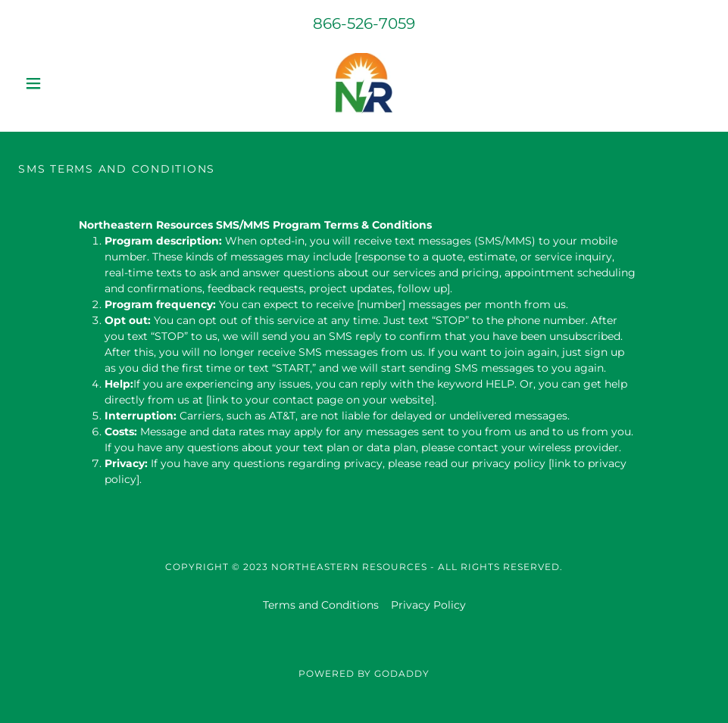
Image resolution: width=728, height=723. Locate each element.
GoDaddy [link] (402, 673)
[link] (364, 83)
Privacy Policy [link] (428, 605)
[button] (70, 83)
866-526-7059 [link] (364, 23)
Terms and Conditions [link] (321, 605)
